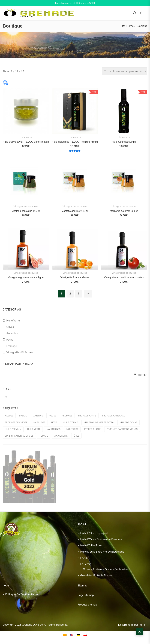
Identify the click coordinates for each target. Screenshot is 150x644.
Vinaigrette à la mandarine (75, 277)
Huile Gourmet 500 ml (124, 142)
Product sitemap (87, 605)
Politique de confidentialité (22, 594)
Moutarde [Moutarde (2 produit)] (72, 429)
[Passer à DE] (78, 635)
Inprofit (143, 625)
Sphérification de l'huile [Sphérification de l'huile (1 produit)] (19, 436)
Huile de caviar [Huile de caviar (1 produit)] (129, 422)
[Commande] (125, 71)
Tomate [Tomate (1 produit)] (44, 436)
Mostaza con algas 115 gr (26, 211)
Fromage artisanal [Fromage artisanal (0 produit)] (113, 416)
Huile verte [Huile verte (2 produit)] (34, 429)
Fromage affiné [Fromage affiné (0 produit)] (87, 416)
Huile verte (26, 137)
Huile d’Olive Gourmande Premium (101, 539)
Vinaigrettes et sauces (26, 207)
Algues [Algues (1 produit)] (9, 416)
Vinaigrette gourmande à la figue (26, 277)
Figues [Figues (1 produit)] (52, 416)
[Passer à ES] (65, 635)
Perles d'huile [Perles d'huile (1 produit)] (93, 429)
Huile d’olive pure (91, 545)
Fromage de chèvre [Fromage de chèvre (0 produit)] (16, 422)
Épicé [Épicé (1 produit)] (76, 436)
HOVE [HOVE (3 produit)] (54, 422)
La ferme (86, 564)
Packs (10, 340)
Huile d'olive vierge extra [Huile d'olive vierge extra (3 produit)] (99, 422)
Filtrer (143, 375)
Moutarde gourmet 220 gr (124, 211)
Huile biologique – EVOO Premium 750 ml (75, 142)
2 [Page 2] (70, 294)
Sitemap (82, 586)
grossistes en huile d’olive (96, 576)
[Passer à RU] (85, 635)
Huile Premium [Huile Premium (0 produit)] (13, 429)
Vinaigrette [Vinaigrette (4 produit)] (61, 436)
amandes (12, 333)
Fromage (12, 346)
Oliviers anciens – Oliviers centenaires (106, 569)
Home (130, 26)
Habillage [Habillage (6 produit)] (39, 422)
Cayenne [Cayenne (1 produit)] (38, 416)
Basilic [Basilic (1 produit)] (23, 416)
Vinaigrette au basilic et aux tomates (124, 277)
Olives (10, 327)
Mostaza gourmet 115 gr (75, 211)
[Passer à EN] (72, 635)
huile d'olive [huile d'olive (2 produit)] (70, 422)
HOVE (84, 558)
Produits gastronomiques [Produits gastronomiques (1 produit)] (122, 429)
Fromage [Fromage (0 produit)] (67, 416)
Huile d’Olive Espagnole (95, 533)
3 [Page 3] (79, 294)
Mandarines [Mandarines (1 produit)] (53, 429)
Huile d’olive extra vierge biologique (102, 552)
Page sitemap (86, 595)
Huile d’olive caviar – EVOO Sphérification (26, 142)
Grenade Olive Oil (32, 625)
